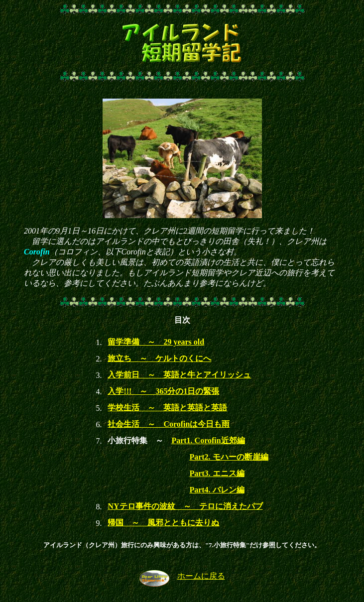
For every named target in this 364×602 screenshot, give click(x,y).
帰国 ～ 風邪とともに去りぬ (163, 523)
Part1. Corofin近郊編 (208, 440)
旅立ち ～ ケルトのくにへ (159, 358)
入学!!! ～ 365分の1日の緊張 (163, 391)
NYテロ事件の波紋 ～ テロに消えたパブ (185, 506)
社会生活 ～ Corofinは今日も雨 (169, 424)
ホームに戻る (201, 576)
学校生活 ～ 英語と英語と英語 (167, 408)
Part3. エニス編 (217, 473)
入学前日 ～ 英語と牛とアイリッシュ (179, 375)
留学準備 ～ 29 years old (156, 342)
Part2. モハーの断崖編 (229, 457)
